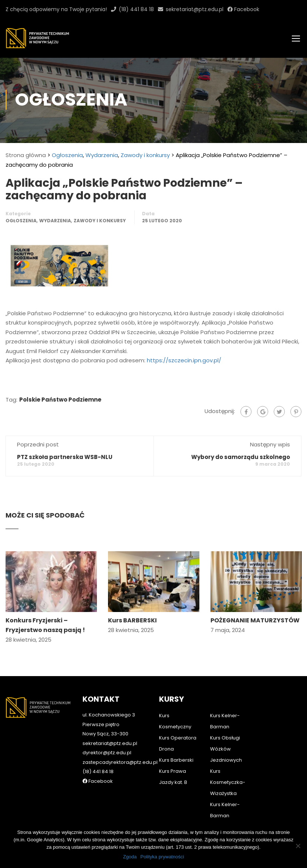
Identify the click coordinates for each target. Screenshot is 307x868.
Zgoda (130, 857)
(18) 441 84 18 (136, 9)
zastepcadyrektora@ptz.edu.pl (120, 762)
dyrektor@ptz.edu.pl (107, 753)
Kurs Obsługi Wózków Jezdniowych (226, 749)
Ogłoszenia (67, 157)
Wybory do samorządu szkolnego (241, 459)
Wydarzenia (102, 157)
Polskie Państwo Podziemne (60, 401)
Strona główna (26, 157)
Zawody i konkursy (145, 157)
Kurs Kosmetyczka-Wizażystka (228, 782)
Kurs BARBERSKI (132, 623)
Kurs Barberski (176, 760)
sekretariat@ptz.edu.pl (195, 9)
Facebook (246, 9)
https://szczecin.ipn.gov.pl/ (184, 363)
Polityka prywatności (162, 857)
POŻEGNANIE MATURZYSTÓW (255, 623)
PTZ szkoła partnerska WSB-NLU (65, 459)
